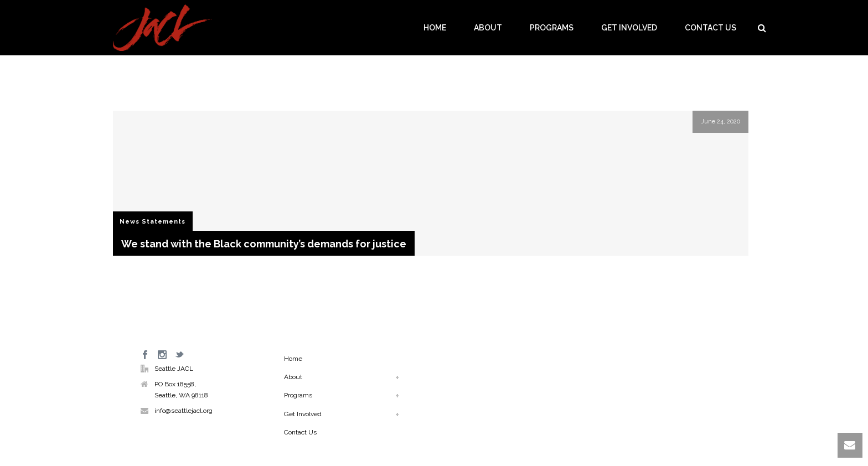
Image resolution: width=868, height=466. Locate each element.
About (488, 28)
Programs (552, 28)
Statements (164, 222)
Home (435, 28)
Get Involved (629, 28)
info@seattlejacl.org (184, 411)
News (130, 222)
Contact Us (711, 28)
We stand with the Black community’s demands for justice (264, 244)
